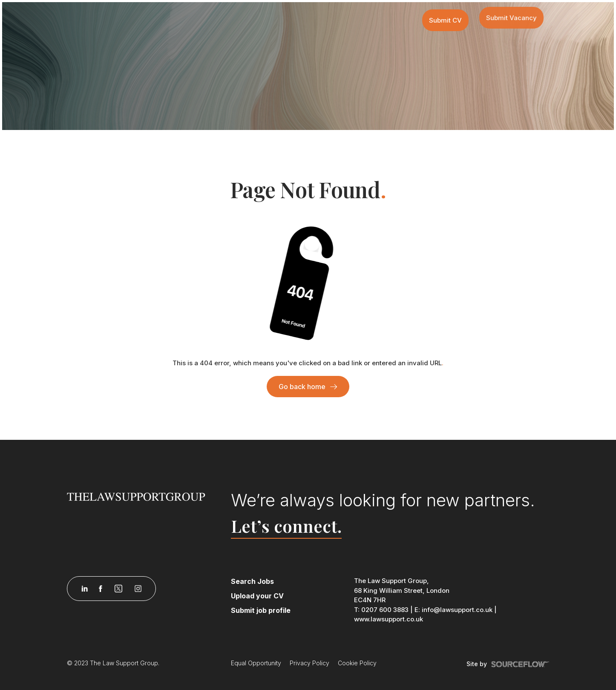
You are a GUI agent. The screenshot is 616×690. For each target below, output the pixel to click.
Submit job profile (261, 610)
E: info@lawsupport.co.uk (453, 610)
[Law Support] (144, 496)
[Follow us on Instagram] (138, 589)
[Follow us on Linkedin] (85, 589)
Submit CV (445, 20)
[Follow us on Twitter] (118, 589)
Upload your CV (257, 596)
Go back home (302, 387)
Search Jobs (252, 581)
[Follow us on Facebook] (101, 589)
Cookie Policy (357, 663)
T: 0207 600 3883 (381, 610)
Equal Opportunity (256, 663)
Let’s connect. (286, 526)
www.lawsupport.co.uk (389, 619)
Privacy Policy (309, 663)
